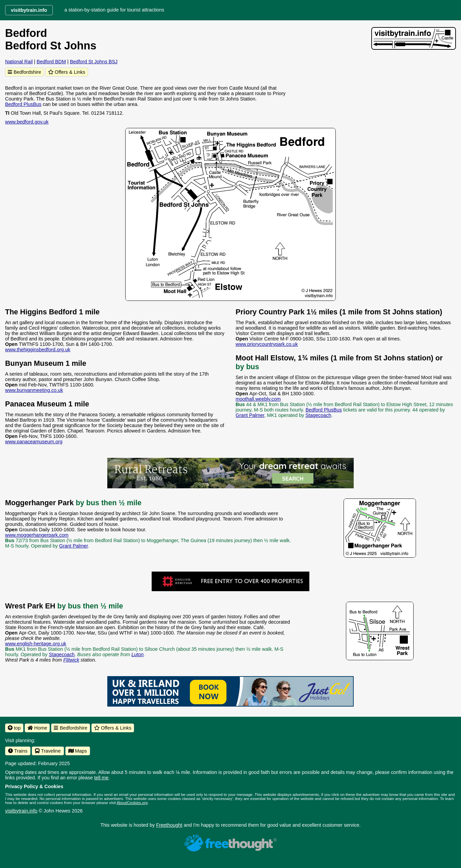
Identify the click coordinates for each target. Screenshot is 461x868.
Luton (137, 654)
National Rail (19, 62)
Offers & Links (67, 72)
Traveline (48, 751)
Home (37, 728)
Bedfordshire (25, 72)
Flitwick (71, 660)
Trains (18, 751)
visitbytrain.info (21, 811)
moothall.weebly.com (258, 399)
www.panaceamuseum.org (34, 442)
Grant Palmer (250, 415)
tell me (101, 778)
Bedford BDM (51, 62)
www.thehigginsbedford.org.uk (38, 350)
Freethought (169, 825)
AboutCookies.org (132, 803)
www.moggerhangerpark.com (37, 535)
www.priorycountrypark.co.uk (267, 344)
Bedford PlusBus (23, 104)
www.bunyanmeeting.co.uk (34, 390)
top (14, 728)
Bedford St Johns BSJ (94, 62)
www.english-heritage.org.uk (36, 644)
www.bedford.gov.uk (27, 122)
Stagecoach (318, 415)
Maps (78, 751)
